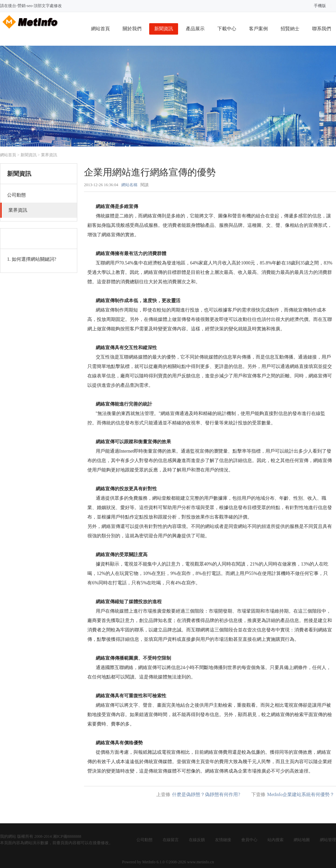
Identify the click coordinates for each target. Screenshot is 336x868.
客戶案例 (258, 29)
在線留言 (171, 840)
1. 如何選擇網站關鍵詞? (32, 259)
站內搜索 (276, 840)
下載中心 (227, 29)
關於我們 (132, 29)
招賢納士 (290, 29)
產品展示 (195, 29)
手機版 (320, 6)
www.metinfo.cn (201, 862)
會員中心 (249, 840)
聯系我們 (322, 29)
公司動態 (144, 840)
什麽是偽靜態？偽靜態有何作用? (206, 795)
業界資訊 (49, 155)
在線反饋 (197, 840)
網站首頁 (100, 29)
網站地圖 (302, 840)
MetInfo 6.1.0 (153, 862)
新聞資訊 (164, 29)
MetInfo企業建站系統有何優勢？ (301, 795)
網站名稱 (129, 185)
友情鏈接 (223, 840)
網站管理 (328, 840)
